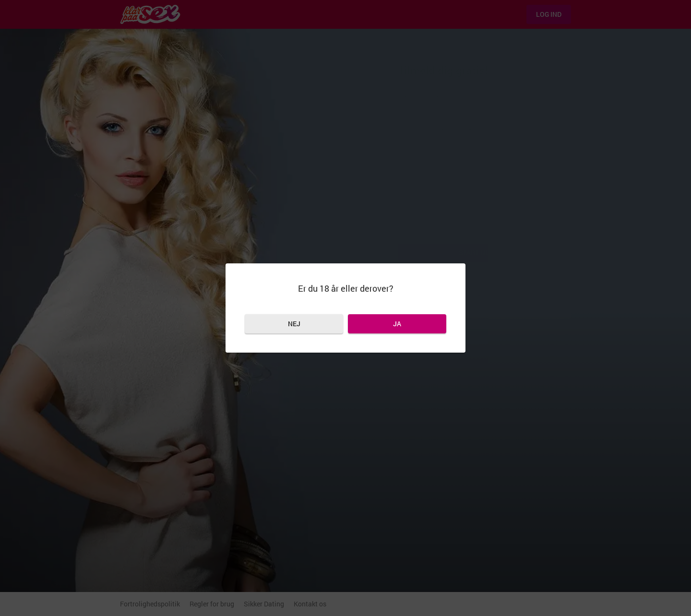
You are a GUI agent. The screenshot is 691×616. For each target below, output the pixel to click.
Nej (294, 324)
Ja (397, 324)
